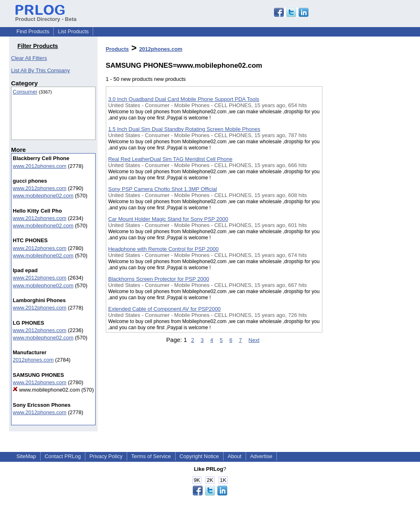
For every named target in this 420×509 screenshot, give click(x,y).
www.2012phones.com (40, 166)
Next (254, 340)
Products (117, 49)
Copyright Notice (199, 456)
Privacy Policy (106, 456)
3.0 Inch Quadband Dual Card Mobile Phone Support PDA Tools (184, 99)
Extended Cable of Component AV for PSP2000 (164, 309)
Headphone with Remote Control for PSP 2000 (163, 249)
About (235, 456)
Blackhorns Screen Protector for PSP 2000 (159, 279)
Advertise (261, 456)
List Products (73, 31)
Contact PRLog (63, 456)
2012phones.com (33, 360)
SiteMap (26, 456)
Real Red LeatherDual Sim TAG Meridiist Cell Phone (170, 159)
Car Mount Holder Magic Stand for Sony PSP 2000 (168, 219)
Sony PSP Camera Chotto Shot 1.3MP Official (163, 189)
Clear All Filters (29, 58)
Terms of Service (151, 456)
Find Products (33, 31)
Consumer (25, 92)
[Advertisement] (363, 213)
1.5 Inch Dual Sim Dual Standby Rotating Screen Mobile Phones (184, 129)
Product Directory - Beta (46, 16)
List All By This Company (41, 70)
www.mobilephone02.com (43, 196)
